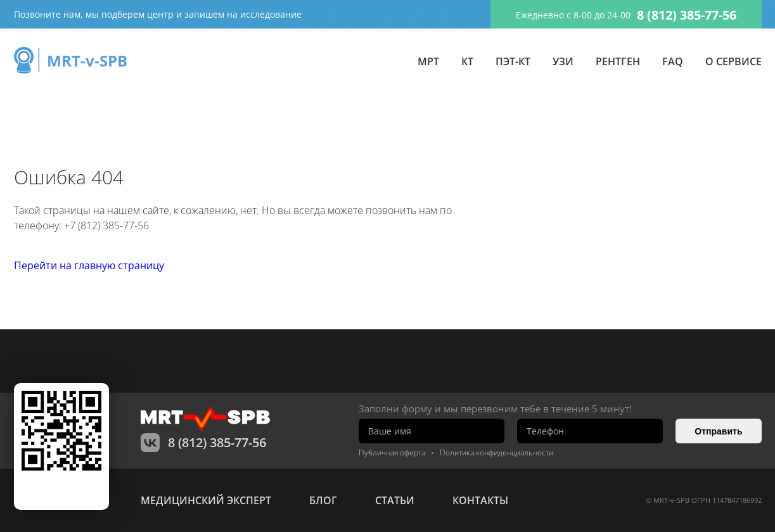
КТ (467, 61)
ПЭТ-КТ (513, 61)
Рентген (618, 61)
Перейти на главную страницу (89, 265)
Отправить (718, 431)
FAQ (673, 61)
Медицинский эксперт (206, 500)
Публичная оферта (392, 453)
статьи (395, 500)
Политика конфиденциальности (496, 453)
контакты (480, 500)
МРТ (428, 61)
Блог (323, 500)
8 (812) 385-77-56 (687, 15)
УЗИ (563, 61)
